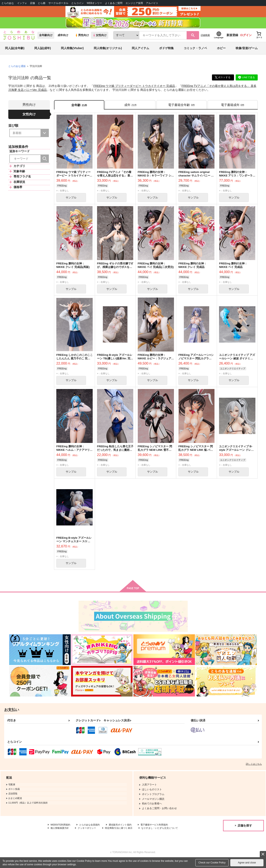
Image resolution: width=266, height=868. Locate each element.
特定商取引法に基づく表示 (123, 833)
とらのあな (8, 3)
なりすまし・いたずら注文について (70, 836)
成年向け (63, 38)
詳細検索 (205, 38)
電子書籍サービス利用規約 (161, 829)
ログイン (246, 38)
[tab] (130, 107)
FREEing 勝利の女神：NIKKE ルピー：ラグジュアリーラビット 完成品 (156, 362)
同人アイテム (140, 51)
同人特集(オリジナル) (108, 51)
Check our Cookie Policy (212, 863)
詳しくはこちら (254, 768)
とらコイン (78, 3)
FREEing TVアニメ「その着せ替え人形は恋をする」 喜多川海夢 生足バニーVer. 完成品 (115, 178)
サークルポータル (58, 3)
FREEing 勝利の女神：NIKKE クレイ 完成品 (192, 269)
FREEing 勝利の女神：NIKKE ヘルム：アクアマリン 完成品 (74, 454)
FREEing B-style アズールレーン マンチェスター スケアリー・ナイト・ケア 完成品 (74, 545)
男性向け (82, 38)
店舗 (32, 3)
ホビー (221, 51)
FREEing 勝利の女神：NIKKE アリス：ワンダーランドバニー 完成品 (237, 178)
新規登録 (232, 38)
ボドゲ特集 (166, 51)
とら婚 (42, 3)
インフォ (22, 3)
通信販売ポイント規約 (124, 829)
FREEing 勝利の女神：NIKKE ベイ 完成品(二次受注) (156, 269)
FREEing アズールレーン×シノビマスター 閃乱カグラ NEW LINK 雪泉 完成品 (196, 362)
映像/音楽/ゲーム (247, 51)
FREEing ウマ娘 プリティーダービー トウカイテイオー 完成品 (134, 88)
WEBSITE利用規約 (61, 829)
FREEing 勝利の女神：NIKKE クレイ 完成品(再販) (73, 269)
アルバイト (152, 3)
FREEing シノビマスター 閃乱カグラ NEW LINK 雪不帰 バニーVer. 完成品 (155, 454)
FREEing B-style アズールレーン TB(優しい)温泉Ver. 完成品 (115, 362)
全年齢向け (46, 38)
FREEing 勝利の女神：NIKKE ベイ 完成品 (233, 269)
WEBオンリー (94, 3)
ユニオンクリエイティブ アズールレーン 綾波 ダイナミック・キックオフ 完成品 (237, 362)
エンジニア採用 (134, 3)
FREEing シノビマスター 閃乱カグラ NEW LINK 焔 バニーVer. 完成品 (196, 454)
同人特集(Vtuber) (72, 51)
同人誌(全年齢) (15, 51)
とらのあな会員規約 (92, 829)
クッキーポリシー (89, 833)
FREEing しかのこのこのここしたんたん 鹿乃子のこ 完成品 (75, 362)
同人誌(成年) (42, 51)
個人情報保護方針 (60, 833)
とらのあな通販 (17, 69)
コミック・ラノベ (195, 51)
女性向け (100, 38)
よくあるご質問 (114, 3)
